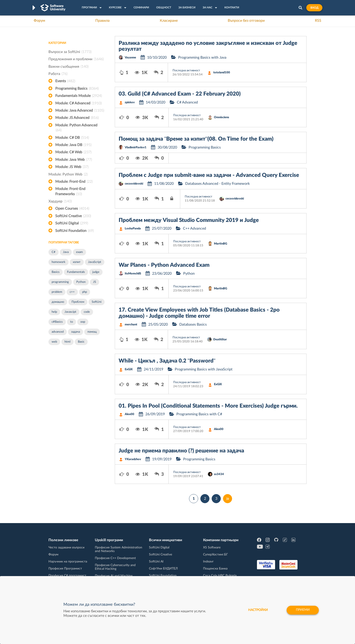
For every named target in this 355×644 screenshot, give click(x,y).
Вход (314, 8)
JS (95, 282)
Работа (58, 74)
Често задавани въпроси (66, 548)
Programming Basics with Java (202, 58)
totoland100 (222, 73)
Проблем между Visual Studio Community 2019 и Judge (189, 220)
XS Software (212, 548)
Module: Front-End (74, 182)
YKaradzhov (133, 459)
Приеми (303, 610)
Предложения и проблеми (76, 59)
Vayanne (130, 58)
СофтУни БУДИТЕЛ (163, 569)
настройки (257, 610)
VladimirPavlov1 (136, 148)
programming (60, 282)
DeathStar (220, 340)
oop (83, 322)
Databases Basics (193, 324)
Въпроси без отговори (246, 21)
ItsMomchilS (133, 274)
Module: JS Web (72, 167)
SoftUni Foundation (74, 231)
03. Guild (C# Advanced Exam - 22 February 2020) (180, 94)
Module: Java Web (74, 160)
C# (54, 252)
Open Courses (72, 209)
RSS (318, 21)
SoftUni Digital (72, 223)
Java (66, 252)
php (85, 292)
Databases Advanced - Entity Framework (217, 184)
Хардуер (60, 201)
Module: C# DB (72, 138)
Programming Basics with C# (199, 414)
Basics (56, 272)
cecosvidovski (134, 184)
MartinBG (221, 244)
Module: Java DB (73, 145)
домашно (58, 302)
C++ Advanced (194, 228)
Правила (102, 21)
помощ (92, 332)
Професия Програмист (65, 569)
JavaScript (95, 262)
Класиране (169, 21)
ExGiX (129, 369)
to (72, 322)
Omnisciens (222, 117)
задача (76, 332)
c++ (72, 292)
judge (96, 272)
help (54, 312)
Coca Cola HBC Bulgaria (220, 576)
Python (81, 282)
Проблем (78, 302)
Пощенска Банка (215, 569)
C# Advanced (187, 102)
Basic (81, 342)
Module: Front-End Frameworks (70, 192)
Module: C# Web (73, 152)
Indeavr (208, 562)
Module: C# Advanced (78, 103)
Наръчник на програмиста (68, 562)
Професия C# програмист (67, 576)
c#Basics (57, 322)
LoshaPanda (133, 229)
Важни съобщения (68, 67)
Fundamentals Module (79, 96)
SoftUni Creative (73, 216)
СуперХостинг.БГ (216, 555)
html (67, 342)
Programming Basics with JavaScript (204, 369)
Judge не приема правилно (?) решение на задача (181, 451)
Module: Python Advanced (76, 128)
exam (79, 252)
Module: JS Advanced (77, 118)
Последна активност (186, 71)
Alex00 (130, 414)
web (54, 342)
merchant (131, 325)
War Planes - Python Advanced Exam (164, 265)
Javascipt (70, 312)
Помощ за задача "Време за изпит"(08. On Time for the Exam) (196, 139)
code (87, 312)
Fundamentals (76, 272)
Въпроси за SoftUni (70, 52)
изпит (77, 262)
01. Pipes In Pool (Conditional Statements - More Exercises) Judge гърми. (208, 406)
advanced (58, 332)
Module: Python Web (68, 174)
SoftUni (97, 302)
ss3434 (219, 474)
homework (59, 262)
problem (57, 292)
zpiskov (130, 102)
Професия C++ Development (115, 558)
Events (65, 81)
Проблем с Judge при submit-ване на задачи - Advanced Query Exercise (209, 175)
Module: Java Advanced (80, 111)
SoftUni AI (156, 562)
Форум (39, 21)
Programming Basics (77, 89)
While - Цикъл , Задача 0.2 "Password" (167, 361)
